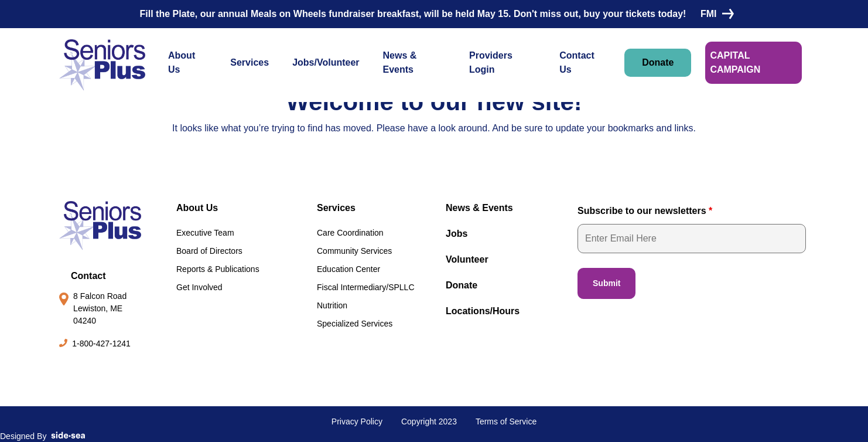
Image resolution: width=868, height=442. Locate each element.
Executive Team (205, 233)
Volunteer (467, 259)
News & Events (400, 62)
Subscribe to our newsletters (645, 211)
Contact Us (577, 62)
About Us (182, 62)
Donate (658, 62)
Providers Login (491, 62)
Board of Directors (209, 251)
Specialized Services (355, 324)
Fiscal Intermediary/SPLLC (366, 287)
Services (250, 62)
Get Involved (199, 287)
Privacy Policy (357, 421)
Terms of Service (506, 421)
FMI (715, 14)
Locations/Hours (483, 311)
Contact (88, 276)
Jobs (457, 234)
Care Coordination (350, 233)
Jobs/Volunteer (326, 62)
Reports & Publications (218, 269)
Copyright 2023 (429, 421)
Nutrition (332, 305)
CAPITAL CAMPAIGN (735, 62)
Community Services (354, 251)
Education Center (348, 269)
